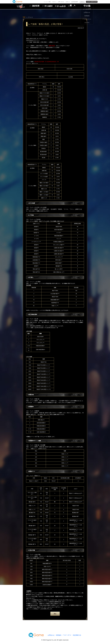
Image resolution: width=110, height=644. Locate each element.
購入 (75, 6)
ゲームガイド (61, 6)
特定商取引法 (77, 635)
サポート (54, 2)
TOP (24, 17)
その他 (89, 6)
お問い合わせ (61, 2)
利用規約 (59, 635)
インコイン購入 (47, 2)
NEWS (34, 6)
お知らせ (68, 2)
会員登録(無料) (75, 2)
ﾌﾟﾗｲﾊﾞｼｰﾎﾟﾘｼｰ (67, 635)
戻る (55, 614)
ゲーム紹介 (48, 6)
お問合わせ (51, 635)
